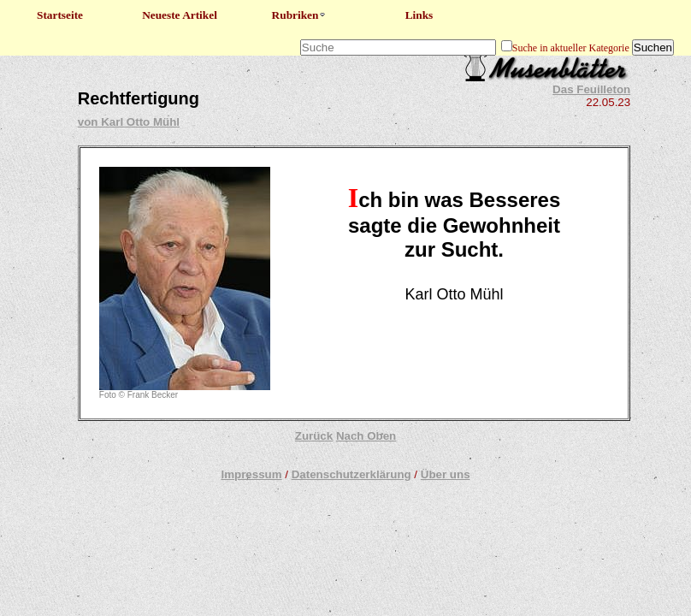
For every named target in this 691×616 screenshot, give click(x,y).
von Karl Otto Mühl (129, 122)
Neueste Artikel (180, 15)
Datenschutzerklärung (351, 474)
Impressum (251, 474)
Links (419, 15)
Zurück (314, 436)
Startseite (60, 15)
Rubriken (300, 15)
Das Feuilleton (591, 89)
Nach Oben (366, 436)
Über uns (446, 474)
